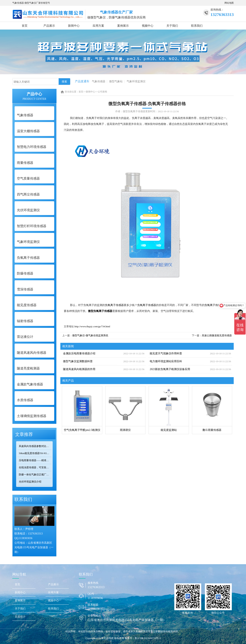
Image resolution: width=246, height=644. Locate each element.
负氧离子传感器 (114, 305)
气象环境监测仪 (136, 81)
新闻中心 (74, 26)
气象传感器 (99, 81)
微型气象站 (116, 81)
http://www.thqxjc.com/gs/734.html (92, 326)
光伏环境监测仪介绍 (30, 482)
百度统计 (20, 617)
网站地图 (229, 3)
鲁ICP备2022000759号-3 (148, 638)
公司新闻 (102, 92)
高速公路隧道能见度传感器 (217, 335)
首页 (25, 26)
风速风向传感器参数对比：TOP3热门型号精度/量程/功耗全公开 (35, 446)
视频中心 (148, 26)
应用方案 (98, 26)
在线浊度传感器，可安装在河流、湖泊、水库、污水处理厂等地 (35, 467)
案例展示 (123, 26)
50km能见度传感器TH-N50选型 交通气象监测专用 (35, 453)
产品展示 (49, 26)
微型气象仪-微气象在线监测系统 (90, 335)
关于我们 (172, 26)
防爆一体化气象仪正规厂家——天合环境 (35, 475)
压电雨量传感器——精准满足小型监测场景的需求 (35, 460)
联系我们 (197, 26)
